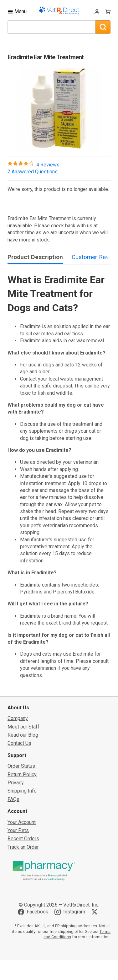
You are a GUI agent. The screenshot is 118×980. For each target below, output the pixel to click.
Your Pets (18, 830)
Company (18, 718)
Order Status (21, 766)
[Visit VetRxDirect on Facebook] (33, 912)
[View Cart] (108, 12)
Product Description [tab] (35, 257)
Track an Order (23, 847)
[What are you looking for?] (51, 27)
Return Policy (22, 774)
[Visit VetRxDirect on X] (96, 912)
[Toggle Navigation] (17, 11)
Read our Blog (23, 735)
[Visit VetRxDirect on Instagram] (70, 912)
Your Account (22, 822)
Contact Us (19, 743)
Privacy (16, 783)
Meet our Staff (23, 727)
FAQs (13, 799)
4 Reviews (48, 165)
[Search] (103, 27)
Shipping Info (22, 791)
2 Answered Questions (33, 172)
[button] (59, 108)
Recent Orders (23, 839)
